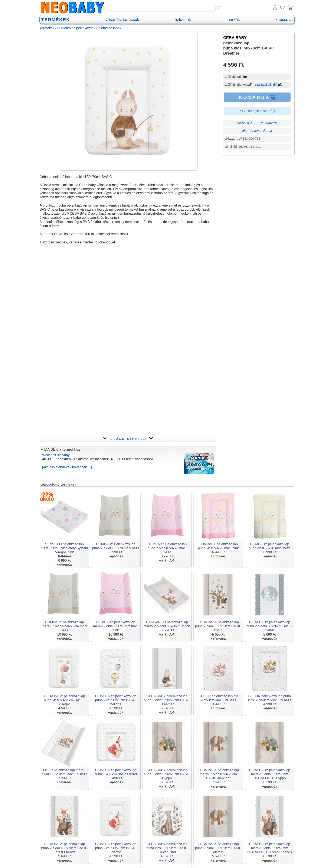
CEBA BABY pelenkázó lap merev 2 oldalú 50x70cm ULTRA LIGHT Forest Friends (270, 848)
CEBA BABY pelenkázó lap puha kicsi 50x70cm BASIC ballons (116, 700)
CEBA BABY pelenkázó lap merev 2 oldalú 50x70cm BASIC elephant (218, 774)
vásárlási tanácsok (122, 20)
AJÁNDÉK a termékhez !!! (257, 123)
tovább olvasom (128, 439)
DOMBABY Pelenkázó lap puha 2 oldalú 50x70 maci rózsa (167, 548)
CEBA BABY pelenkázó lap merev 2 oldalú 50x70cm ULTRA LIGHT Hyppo (270, 774)
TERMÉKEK (56, 20)
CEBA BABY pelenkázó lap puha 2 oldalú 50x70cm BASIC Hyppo (167, 774)
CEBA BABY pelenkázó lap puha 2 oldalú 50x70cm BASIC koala (218, 626)
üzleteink (183, 20)
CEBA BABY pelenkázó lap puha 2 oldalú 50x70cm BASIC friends (270, 626)
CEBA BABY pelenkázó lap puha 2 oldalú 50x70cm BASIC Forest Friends (64, 848)
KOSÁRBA (257, 97)
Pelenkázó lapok (109, 28)
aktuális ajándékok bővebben (65, 467)
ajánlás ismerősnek (257, 131)
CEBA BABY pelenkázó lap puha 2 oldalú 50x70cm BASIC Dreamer (167, 700)
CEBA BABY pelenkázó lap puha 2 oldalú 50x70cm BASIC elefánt (218, 848)
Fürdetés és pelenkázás (75, 28)
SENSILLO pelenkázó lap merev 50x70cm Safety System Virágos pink (64, 548)
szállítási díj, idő (266, 85)
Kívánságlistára (257, 111)
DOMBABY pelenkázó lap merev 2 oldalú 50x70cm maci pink (116, 626)
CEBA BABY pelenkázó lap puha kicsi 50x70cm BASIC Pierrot (116, 848)
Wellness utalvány (56, 455)
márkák (233, 20)
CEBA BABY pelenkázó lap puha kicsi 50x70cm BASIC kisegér (64, 700)
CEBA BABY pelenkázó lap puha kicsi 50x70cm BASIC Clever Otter (167, 848)
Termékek (47, 28)
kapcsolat (284, 20)
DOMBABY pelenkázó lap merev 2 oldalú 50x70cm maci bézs (64, 626)
